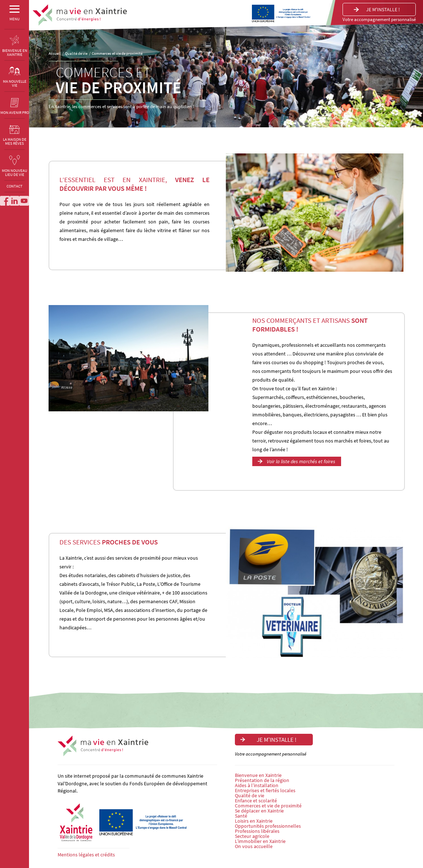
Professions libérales (257, 831)
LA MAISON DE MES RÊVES (15, 138)
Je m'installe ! (383, 9)
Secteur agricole (252, 836)
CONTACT (14, 190)
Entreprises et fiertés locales (265, 790)
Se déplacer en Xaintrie (259, 811)
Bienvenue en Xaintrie (258, 775)
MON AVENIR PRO (15, 108)
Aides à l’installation (257, 785)
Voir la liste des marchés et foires (301, 461)
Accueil (55, 53)
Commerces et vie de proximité (117, 53)
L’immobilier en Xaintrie (260, 841)
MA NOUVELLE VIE (15, 80)
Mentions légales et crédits (86, 855)
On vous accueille (254, 846)
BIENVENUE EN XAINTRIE (15, 48)
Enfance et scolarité (256, 801)
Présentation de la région (262, 780)
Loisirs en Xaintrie (254, 821)
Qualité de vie (76, 53)
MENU (14, 17)
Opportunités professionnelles (268, 826)
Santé (241, 816)
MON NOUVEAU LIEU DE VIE (14, 168)
